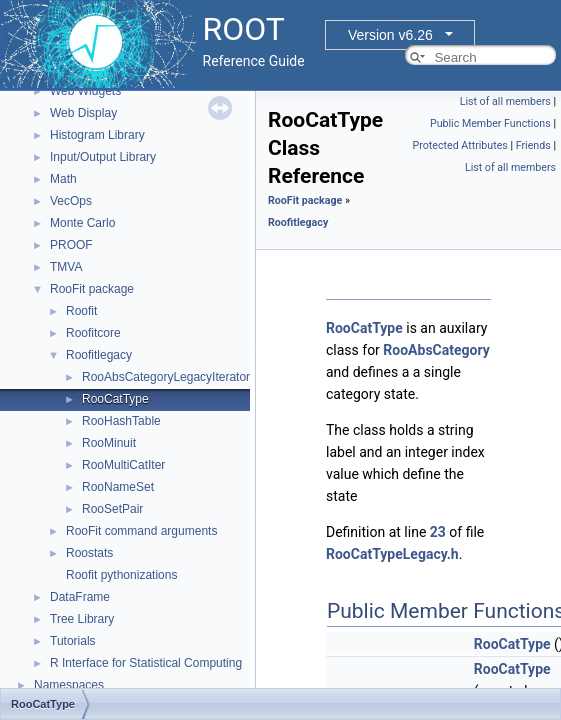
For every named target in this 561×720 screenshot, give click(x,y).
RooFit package (92, 289)
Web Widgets (85, 91)
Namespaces (69, 685)
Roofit (81, 311)
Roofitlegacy (99, 355)
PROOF (71, 245)
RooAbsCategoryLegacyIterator (166, 377)
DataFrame (80, 597)
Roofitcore (93, 333)
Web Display (83, 113)
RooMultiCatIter (123, 465)
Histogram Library (97, 135)
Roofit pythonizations (121, 575)
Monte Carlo (82, 223)
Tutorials (73, 641)
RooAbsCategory (436, 350)
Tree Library (82, 619)
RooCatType (115, 399)
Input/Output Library (103, 157)
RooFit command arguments (141, 531)
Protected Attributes (459, 145)
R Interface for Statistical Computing (146, 663)
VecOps (71, 201)
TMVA (66, 267)
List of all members (505, 101)
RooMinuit (109, 443)
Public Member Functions (490, 123)
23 (438, 532)
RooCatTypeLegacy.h (392, 554)
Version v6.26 (390, 35)
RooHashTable (121, 421)
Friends (533, 145)
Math (63, 179)
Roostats (89, 553)
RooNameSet (118, 487)
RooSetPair (112, 509)
